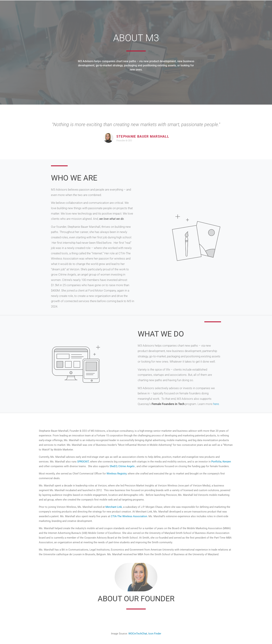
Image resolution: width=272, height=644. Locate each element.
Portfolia (216, 462)
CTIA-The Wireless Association (129, 516)
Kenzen (227, 462)
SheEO (113, 466)
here (216, 404)
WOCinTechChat (138, 634)
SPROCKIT (83, 462)
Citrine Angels (126, 466)
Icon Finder (155, 634)
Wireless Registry (116, 474)
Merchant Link (114, 507)
